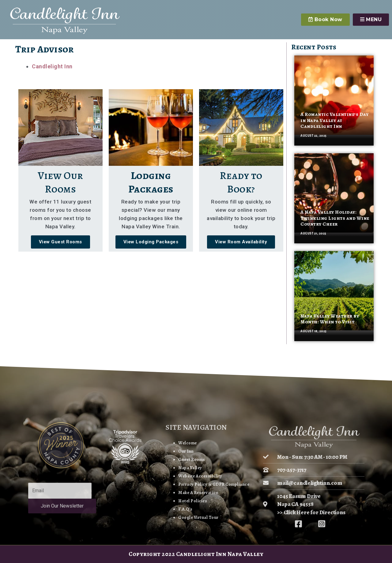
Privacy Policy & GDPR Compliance (214, 543)
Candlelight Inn (52, 66)
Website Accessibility (199, 535)
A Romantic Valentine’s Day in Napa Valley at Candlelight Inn (334, 120)
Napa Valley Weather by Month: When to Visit (330, 319)
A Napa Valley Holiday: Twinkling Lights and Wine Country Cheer (335, 218)
